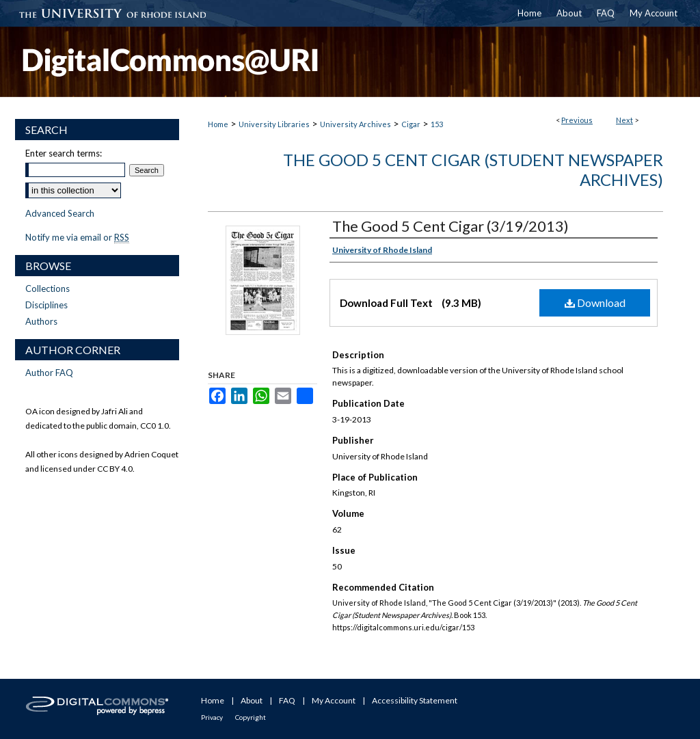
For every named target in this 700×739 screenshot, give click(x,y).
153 (437, 124)
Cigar (411, 124)
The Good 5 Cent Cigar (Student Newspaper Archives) (473, 170)
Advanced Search (60, 213)
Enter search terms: (64, 153)
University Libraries (274, 124)
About (252, 700)
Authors (41, 321)
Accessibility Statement (415, 700)
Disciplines (46, 305)
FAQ (287, 700)
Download (595, 303)
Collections (48, 288)
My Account (334, 700)
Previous (577, 120)
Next (624, 120)
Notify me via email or (77, 237)
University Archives (355, 124)
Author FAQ (49, 373)
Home (218, 124)
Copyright (251, 717)
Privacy (212, 717)
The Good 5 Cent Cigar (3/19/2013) (450, 226)
